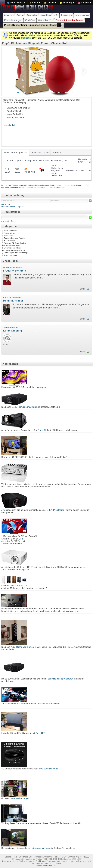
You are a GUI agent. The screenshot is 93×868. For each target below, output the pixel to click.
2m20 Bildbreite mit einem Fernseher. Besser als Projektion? (31, 704)
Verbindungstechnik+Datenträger (16, 253)
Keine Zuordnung (10, 255)
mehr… (40, 278)
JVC (3, 510)
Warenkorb (45, 20)
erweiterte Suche (9, 221)
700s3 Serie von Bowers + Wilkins (27, 647)
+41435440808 (82, 857)
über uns (9, 15)
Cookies (39, 861)
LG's (21, 539)
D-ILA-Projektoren (56, 510)
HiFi (56, 15)
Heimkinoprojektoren (40, 848)
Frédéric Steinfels (15, 271)
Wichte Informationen (39, 35)
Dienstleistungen (13, 20)
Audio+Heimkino (10, 233)
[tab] (16, 153)
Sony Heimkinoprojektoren (25, 407)
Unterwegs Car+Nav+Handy (14, 250)
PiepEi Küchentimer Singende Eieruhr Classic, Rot (33, 25)
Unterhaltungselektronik (13, 248)
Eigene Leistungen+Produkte (15, 238)
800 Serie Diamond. (49, 769)
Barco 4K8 (43, 430)
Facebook (7, 861)
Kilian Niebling (13, 331)
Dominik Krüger (13, 301)
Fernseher (32, 15)
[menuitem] (16, 3)
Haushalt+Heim (10, 241)
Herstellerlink (9, 125)
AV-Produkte (8, 236)
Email (83, 289)
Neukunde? (6, 204)
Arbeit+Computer (10, 231)
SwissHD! (40, 733)
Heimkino (46, 15)
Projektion (66, 15)
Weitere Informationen (46, 866)
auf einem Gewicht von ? (56, 188)
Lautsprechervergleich (20, 798)
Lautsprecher (82, 15)
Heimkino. (78, 823)
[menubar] (49, 3)
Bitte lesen (26, 38)
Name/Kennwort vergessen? (14, 207)
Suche (20, 15)
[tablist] (46, 165)
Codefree (30, 20)
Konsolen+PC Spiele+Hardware (16, 243)
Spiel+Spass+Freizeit (12, 245)
